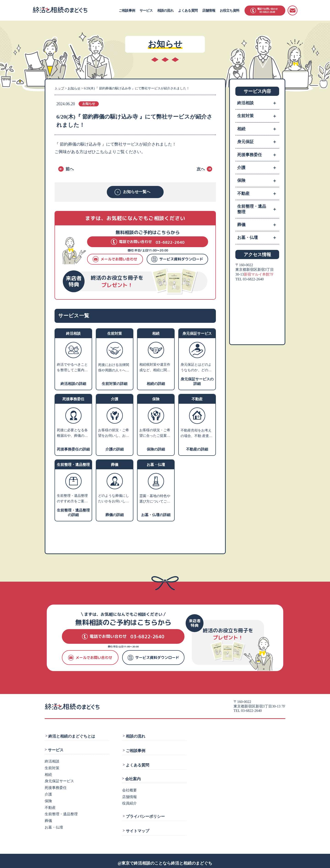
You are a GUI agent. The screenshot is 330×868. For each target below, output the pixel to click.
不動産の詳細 (197, 449)
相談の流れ (165, 11)
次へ (201, 169)
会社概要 (129, 787)
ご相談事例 (127, 11)
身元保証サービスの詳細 (197, 381)
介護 (258, 168)
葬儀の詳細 (115, 515)
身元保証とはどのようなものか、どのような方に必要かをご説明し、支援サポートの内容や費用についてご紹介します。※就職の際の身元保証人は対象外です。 (196, 368)
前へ (70, 169)
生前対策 (258, 116)
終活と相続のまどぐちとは (71, 736)
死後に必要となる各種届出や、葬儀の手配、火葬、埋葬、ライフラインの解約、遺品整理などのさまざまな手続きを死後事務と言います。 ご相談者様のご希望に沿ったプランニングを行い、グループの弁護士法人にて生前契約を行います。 (73, 433)
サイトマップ (137, 827)
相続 (258, 129)
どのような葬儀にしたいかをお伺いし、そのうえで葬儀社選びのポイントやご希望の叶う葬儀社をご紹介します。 (114, 499)
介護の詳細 (115, 449)
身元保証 (258, 142)
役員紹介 (129, 800)
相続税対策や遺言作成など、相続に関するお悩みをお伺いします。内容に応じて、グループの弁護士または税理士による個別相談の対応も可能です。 (155, 368)
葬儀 (258, 225)
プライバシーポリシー (145, 813)
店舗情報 (209, 11)
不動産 (258, 194)
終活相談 (258, 103)
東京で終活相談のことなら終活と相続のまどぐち (167, 859)
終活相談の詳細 (73, 383)
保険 (258, 180)
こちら (102, 152)
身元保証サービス (59, 780)
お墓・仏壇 (258, 238)
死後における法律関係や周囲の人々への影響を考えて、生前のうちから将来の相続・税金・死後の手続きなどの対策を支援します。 (114, 368)
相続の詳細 (156, 383)
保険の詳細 (156, 449)
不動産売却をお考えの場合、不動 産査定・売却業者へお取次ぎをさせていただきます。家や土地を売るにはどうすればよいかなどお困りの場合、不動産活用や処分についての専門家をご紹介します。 (196, 433)
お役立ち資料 (230, 11)
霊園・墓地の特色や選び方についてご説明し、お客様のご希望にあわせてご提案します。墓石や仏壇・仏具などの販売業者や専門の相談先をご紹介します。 (155, 499)
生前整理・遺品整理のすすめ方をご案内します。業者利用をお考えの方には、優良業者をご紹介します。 (72, 499)
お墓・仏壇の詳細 (156, 515)
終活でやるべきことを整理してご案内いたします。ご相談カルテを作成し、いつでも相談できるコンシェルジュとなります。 (72, 368)
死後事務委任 (258, 155)
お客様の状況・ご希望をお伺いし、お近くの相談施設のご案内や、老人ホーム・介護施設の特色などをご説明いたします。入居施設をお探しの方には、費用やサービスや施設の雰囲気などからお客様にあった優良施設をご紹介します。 (114, 433)
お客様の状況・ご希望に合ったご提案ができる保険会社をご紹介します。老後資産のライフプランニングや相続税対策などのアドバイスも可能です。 (155, 433)
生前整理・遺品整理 (258, 209)
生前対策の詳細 (115, 383)
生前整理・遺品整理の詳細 (73, 512)
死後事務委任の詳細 (73, 449)
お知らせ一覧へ (137, 192)
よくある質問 (188, 11)
